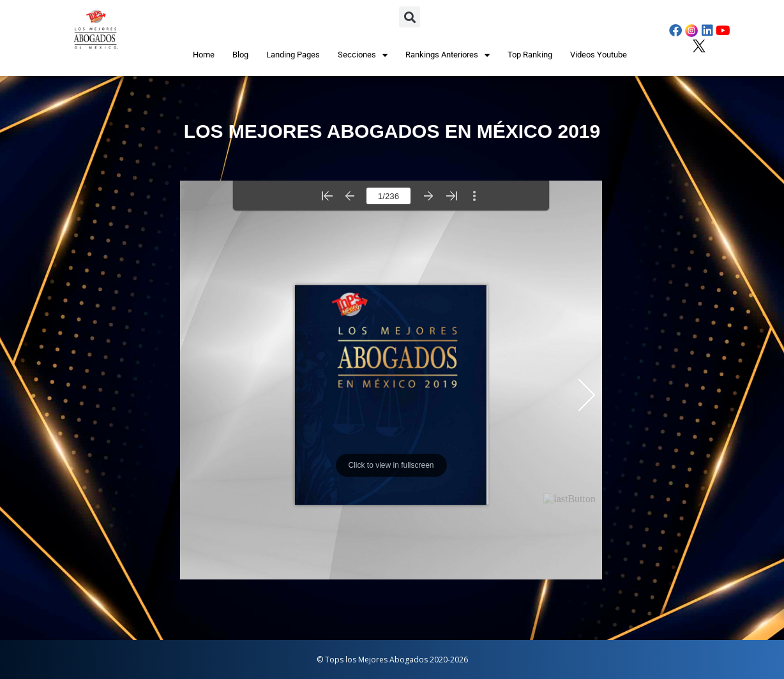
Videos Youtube (599, 55)
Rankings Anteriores (448, 55)
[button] (410, 17)
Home (204, 55)
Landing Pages (293, 55)
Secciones (363, 55)
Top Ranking (530, 55)
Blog (240, 55)
